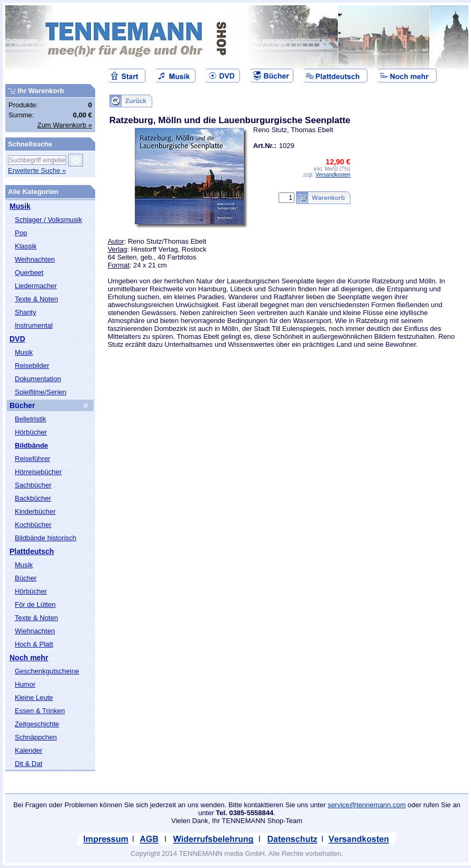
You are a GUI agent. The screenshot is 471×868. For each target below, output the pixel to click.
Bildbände (31, 445)
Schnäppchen (36, 737)
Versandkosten (333, 175)
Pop (21, 233)
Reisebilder (32, 366)
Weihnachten (35, 259)
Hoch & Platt (34, 644)
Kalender (29, 750)
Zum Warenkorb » (64, 125)
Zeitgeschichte (37, 724)
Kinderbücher (35, 511)
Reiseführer (33, 459)
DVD (17, 339)
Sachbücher (33, 485)
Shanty (25, 312)
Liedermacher (36, 286)
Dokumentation (38, 379)
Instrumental (34, 325)
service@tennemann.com (367, 805)
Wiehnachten (35, 631)
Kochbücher (33, 525)
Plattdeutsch (32, 551)
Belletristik (30, 419)
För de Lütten (35, 604)
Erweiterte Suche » (37, 170)
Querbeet (29, 273)
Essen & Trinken (40, 711)
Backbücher (33, 498)
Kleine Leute (34, 698)
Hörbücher (31, 432)
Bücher (22, 405)
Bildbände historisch (45, 538)
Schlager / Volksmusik (48, 220)
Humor (25, 684)
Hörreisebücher (38, 472)
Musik (20, 206)
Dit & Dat (29, 764)
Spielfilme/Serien (41, 392)
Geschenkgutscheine (47, 671)
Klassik (26, 246)
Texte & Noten (36, 299)
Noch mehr (29, 658)
